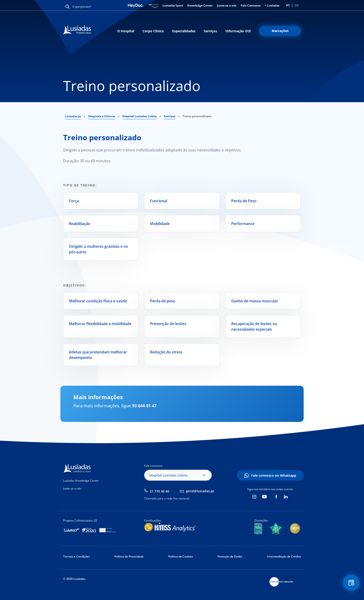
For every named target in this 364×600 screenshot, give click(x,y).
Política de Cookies (181, 556)
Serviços (210, 31)
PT (288, 5)
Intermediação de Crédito (284, 556)
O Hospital (126, 31)
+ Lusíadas (272, 5)
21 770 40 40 (159, 491)
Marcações (280, 31)
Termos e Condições (76, 556)
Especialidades (184, 31)
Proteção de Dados (230, 556)
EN (297, 5)
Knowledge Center (200, 5)
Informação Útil (238, 31)
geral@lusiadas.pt (200, 491)
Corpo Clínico (153, 31)
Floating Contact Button (351, 583)
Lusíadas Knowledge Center (81, 481)
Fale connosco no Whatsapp (274, 475)
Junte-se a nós (227, 5)
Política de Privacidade (129, 556)
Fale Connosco (251, 5)
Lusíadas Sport (173, 5)
